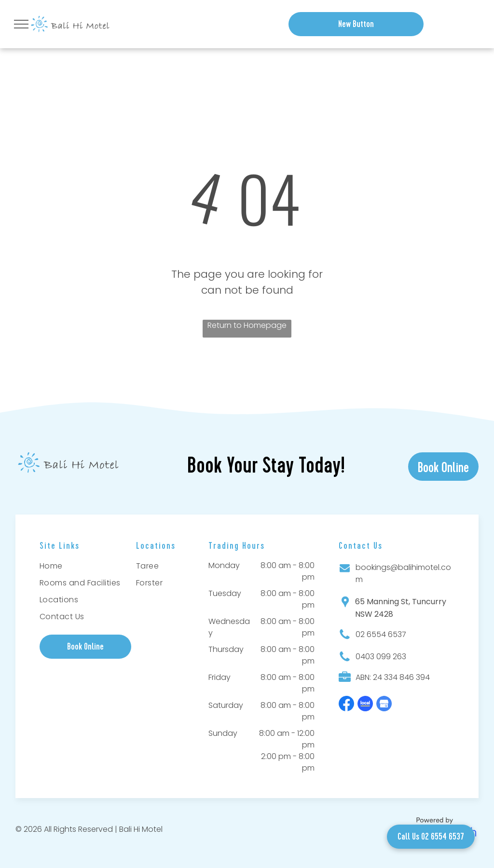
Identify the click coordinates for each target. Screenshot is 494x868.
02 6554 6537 (381, 634)
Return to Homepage (247, 325)
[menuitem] (82, 567)
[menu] (21, 24)
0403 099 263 (381, 657)
